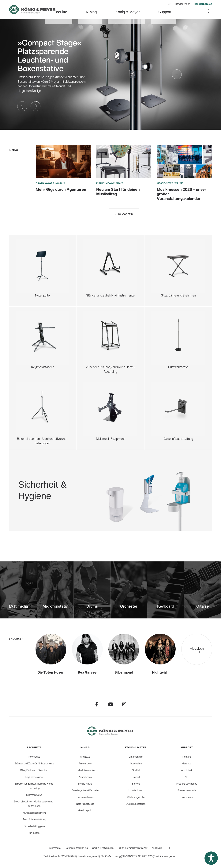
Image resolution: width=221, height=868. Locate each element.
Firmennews (105, 183)
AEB (170, 848)
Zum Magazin (124, 214)
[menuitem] (80, 9)
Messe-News (165, 183)
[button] (211, 858)
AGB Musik (158, 848)
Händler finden (183, 4)
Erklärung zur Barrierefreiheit (133, 848)
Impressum (55, 848)
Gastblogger (45, 183)
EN (170, 4)
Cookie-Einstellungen (103, 848)
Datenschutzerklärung (76, 848)
